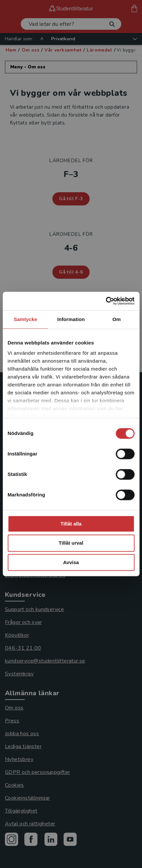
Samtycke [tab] (26, 319)
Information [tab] (71, 319)
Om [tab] (116, 319)
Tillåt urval (71, 543)
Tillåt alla (71, 524)
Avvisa (71, 562)
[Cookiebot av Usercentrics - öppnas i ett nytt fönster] (106, 301)
